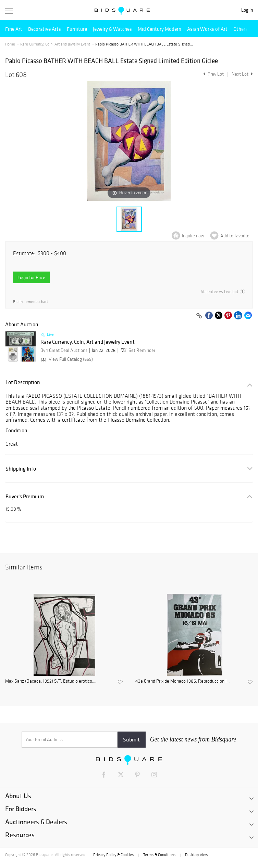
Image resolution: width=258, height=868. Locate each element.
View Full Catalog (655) (66, 359)
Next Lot (242, 74)
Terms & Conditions (159, 855)
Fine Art (14, 29)
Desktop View (196, 855)
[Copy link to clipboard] (199, 316)
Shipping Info (21, 469)
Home (10, 44)
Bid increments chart (30, 302)
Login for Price (31, 277)
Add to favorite (235, 236)
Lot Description (23, 382)
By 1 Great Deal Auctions (64, 350)
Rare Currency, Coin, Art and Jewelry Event (55, 44)
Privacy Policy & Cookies (113, 855)
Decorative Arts (45, 29)
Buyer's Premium (25, 496)
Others (241, 29)
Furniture (77, 29)
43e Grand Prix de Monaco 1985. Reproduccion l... (182, 681)
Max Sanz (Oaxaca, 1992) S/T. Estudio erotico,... (51, 681)
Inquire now (193, 236)
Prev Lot (213, 74)
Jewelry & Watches (112, 29)
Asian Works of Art (207, 29)
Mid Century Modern (159, 29)
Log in (247, 10)
